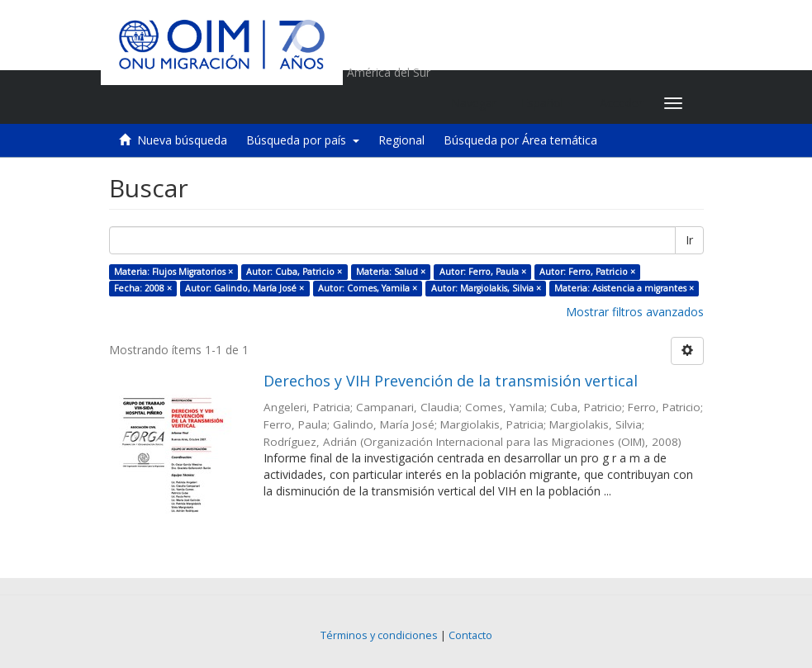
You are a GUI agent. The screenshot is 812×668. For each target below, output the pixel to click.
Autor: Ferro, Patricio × (587, 272)
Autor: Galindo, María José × (245, 288)
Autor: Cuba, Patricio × (294, 272)
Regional (401, 140)
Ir (689, 240)
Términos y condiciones (379, 635)
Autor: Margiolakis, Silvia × (486, 288)
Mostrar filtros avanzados (635, 312)
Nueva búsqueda (182, 140)
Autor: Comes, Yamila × (368, 288)
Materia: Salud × (391, 272)
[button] (548, 103)
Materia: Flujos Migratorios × (173, 272)
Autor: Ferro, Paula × (483, 272)
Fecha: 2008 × (143, 288)
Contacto (470, 635)
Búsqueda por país (303, 140)
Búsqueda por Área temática (520, 140)
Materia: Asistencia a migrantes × (624, 288)
